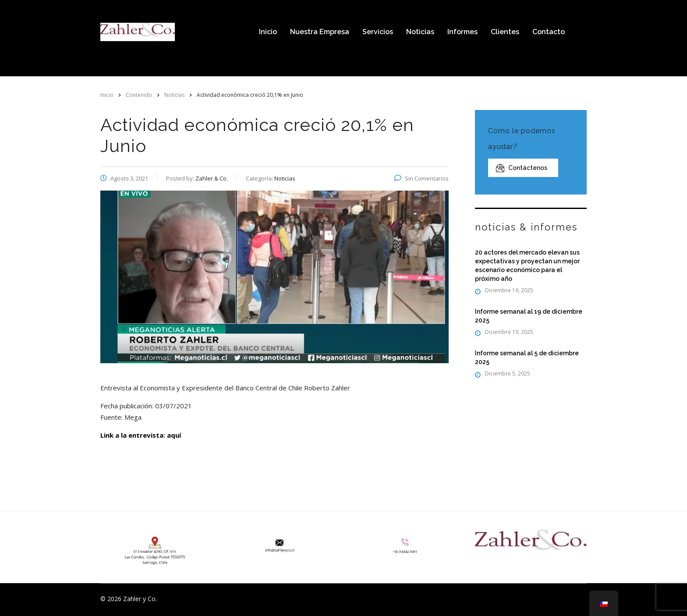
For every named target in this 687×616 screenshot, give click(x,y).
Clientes (505, 32)
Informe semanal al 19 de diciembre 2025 (529, 316)
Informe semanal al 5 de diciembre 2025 (527, 358)
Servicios (378, 32)
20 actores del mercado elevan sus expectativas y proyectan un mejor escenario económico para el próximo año (527, 266)
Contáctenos (522, 168)
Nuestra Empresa (320, 32)
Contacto (549, 32)
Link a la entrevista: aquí (141, 435)
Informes (462, 32)
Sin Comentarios (421, 178)
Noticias (420, 32)
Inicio (268, 32)
